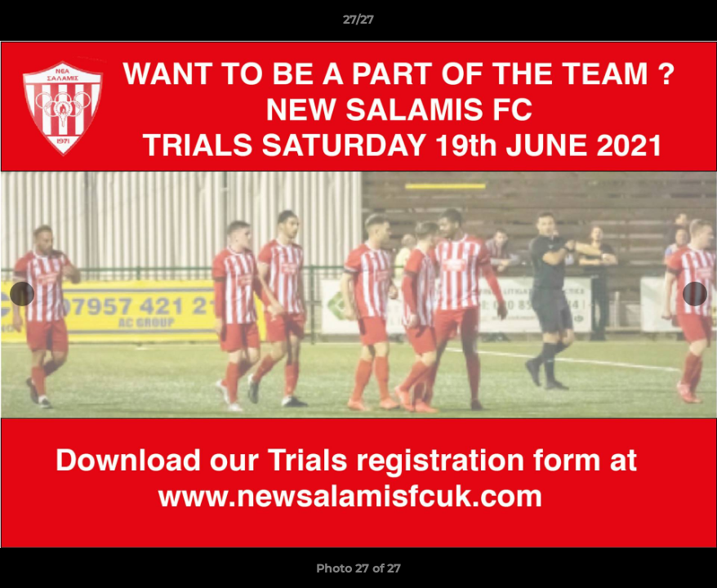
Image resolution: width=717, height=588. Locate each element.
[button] (688, 24)
